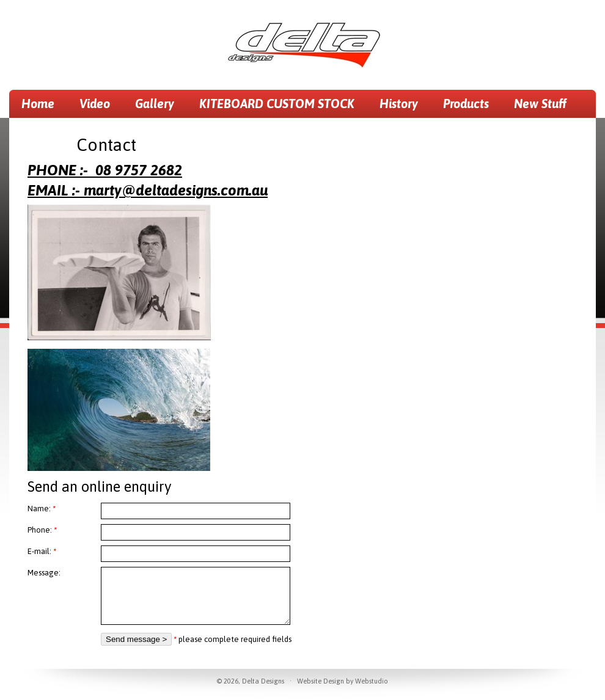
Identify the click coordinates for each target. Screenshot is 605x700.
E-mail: (42, 551)
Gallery (155, 104)
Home (38, 104)
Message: (44, 573)
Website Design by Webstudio (343, 681)
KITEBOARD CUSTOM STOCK (277, 104)
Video (95, 104)
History (399, 104)
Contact (42, 132)
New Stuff (540, 104)
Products (466, 104)
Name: (42, 509)
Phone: (42, 530)
